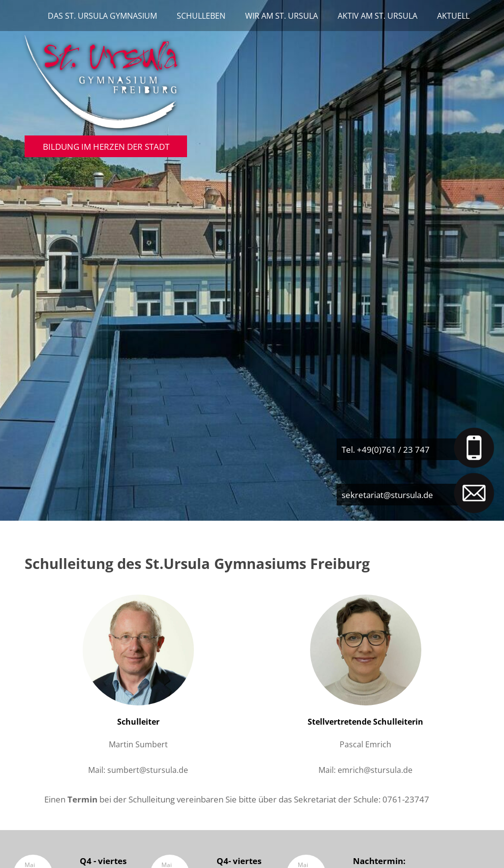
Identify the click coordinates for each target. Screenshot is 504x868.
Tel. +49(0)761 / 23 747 (386, 449)
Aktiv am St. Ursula (378, 16)
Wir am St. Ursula (282, 16)
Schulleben (201, 16)
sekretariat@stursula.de (387, 495)
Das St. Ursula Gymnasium (102, 16)
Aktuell (453, 16)
